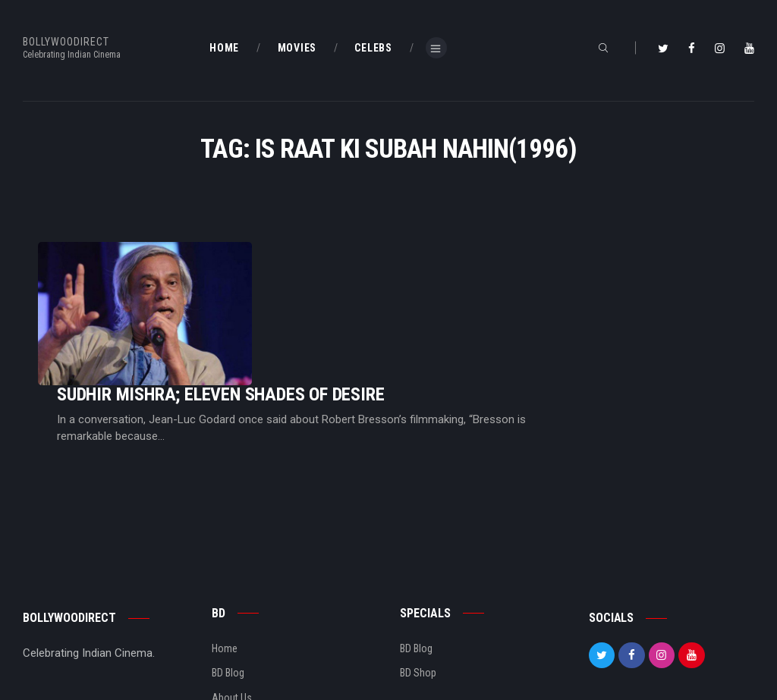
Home (225, 573)
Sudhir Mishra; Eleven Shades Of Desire (410, 286)
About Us (232, 622)
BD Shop (418, 598)
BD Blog (228, 598)
